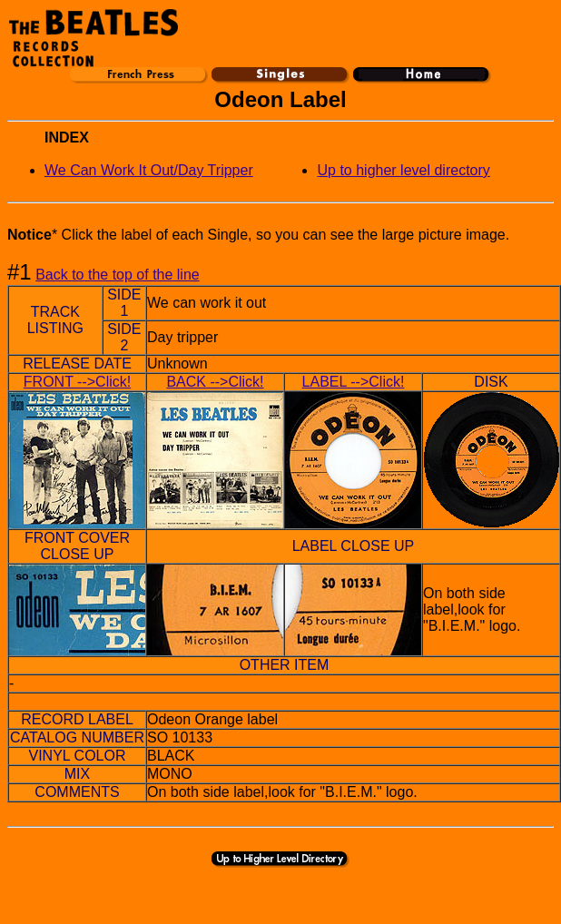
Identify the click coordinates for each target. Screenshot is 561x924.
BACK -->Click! (215, 382)
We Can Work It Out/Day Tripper (149, 170)
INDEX (67, 138)
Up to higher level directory (403, 170)
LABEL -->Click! (354, 382)
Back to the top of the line (118, 275)
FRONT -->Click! (77, 382)
